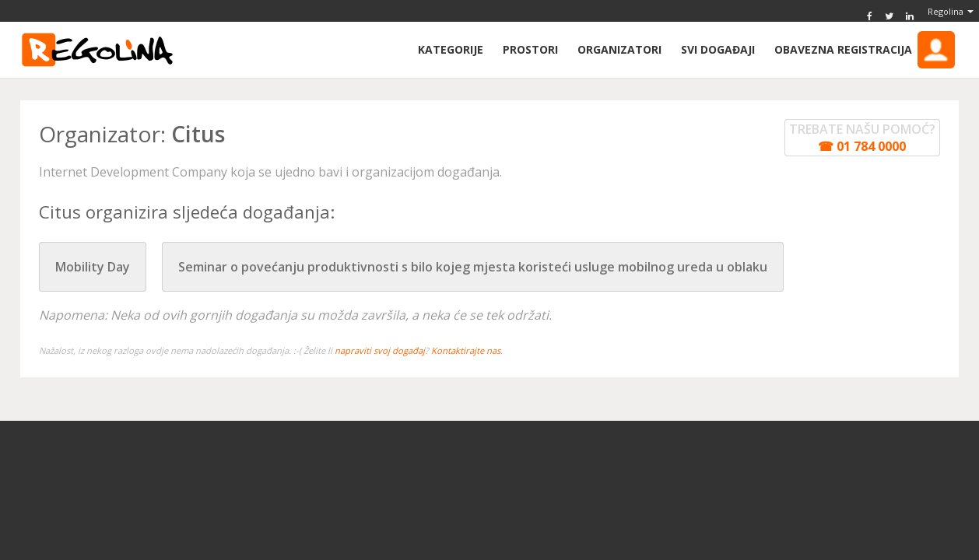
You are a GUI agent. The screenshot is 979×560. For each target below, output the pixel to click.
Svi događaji (718, 49)
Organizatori (619, 49)
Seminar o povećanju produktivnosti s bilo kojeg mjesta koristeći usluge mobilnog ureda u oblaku (473, 267)
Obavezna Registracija (865, 50)
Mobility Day (93, 267)
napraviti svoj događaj (380, 350)
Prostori (530, 49)
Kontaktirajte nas (466, 350)
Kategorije (451, 49)
